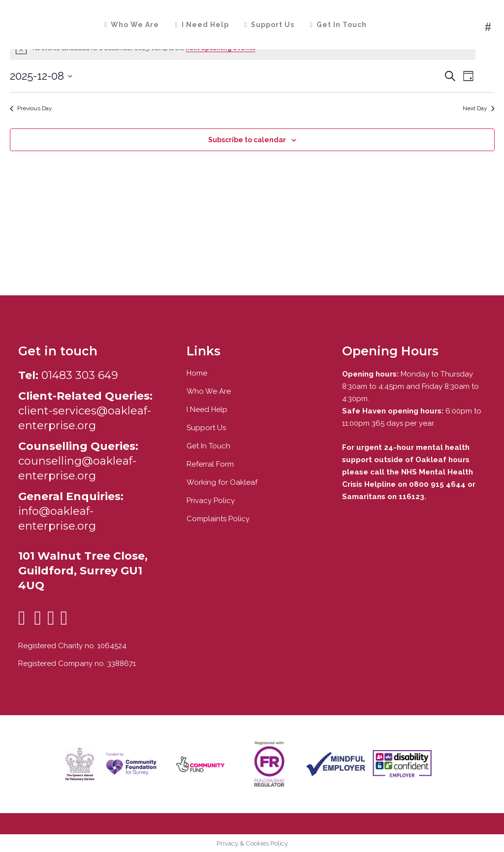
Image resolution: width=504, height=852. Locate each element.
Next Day (479, 108)
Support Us (206, 428)
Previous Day (31, 108)
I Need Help (207, 410)
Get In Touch (208, 446)
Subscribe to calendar (247, 140)
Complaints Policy (218, 519)
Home (197, 373)
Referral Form (210, 464)
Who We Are (209, 391)
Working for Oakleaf (222, 482)
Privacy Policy (211, 501)
